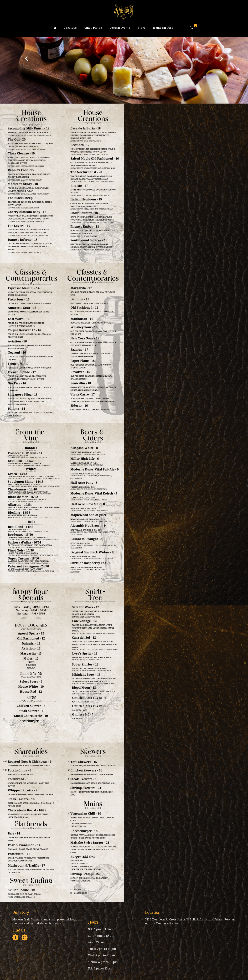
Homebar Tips (163, 28)
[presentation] (27, 58)
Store (142, 28)
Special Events (120, 28)
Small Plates (93, 28)
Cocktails (70, 28)
